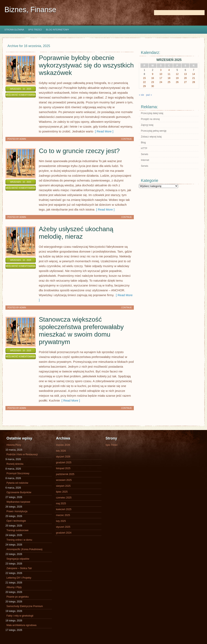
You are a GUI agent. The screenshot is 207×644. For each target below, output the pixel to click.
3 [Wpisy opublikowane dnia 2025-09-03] (161, 70)
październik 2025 (65, 474)
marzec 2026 (63, 445)
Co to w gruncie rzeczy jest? (79, 151)
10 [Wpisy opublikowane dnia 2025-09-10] (161, 74)
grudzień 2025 (64, 463)
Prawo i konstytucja (17, 511)
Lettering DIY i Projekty (19, 578)
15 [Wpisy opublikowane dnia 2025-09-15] (144, 78)
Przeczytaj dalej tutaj (152, 113)
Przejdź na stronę (150, 119)
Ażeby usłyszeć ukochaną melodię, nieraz (76, 233)
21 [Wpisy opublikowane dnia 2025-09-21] (194, 78)
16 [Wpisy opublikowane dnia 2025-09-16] (153, 78)
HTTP (144, 148)
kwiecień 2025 (64, 509)
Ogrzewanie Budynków (19, 492)
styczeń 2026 (63, 457)
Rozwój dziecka (15, 464)
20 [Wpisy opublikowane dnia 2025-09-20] (185, 78)
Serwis (145, 154)
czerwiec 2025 (64, 498)
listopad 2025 (63, 468)
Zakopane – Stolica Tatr (19, 568)
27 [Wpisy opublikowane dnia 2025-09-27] (185, 82)
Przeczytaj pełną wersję (154, 131)
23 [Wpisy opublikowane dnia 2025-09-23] (153, 82)
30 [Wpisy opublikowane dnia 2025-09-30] (153, 86)
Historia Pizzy (14, 445)
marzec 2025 (63, 515)
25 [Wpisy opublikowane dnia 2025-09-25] (169, 82)
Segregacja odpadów (18, 559)
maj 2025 (61, 503)
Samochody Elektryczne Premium (25, 606)
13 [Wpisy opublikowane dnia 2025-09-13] (185, 74)
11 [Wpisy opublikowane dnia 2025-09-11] (169, 74)
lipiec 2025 (62, 492)
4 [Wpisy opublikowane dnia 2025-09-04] (169, 70)
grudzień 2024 (64, 533)
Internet (145, 160)
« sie (141, 95)
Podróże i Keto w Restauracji (22, 454)
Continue (127, 139)
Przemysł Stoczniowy (18, 473)
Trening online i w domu (19, 540)
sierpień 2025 (63, 486)
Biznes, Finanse (30, 10)
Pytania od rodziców (17, 483)
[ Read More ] (103, 131)
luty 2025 (61, 521)
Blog (143, 143)
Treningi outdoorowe (17, 530)
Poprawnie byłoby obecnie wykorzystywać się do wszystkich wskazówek (86, 65)
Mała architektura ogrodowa (21, 625)
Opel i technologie (16, 521)
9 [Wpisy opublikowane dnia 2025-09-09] (153, 74)
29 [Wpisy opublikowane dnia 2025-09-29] (144, 86)
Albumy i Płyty (14, 587)
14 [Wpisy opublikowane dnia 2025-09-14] (194, 74)
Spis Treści (35, 30)
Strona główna (14, 30)
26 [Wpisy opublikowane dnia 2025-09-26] (177, 82)
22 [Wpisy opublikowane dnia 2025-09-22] (144, 82)
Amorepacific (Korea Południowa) (24, 549)
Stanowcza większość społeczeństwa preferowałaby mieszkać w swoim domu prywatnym (81, 331)
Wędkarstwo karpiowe (18, 502)
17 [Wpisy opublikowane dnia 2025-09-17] (161, 78)
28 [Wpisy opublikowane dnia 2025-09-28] (194, 82)
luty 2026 (61, 451)
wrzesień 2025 (64, 480)
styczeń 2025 (63, 527)
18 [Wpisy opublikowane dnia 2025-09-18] (169, 78)
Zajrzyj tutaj (147, 125)
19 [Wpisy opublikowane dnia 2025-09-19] (177, 78)
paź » (149, 95)
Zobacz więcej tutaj (151, 137)
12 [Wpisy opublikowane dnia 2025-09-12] (177, 74)
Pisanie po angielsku (18, 597)
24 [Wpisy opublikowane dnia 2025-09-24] (161, 82)
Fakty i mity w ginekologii (20, 616)
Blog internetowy (58, 30)
